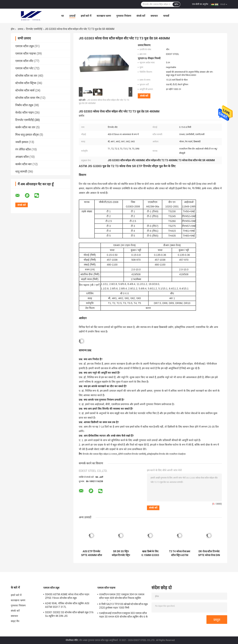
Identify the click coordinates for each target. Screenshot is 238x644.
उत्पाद (20, 29)
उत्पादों (72, 16)
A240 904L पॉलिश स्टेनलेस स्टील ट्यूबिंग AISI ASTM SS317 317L (67, 605)
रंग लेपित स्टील (23, 149)
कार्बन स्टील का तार (25, 127)
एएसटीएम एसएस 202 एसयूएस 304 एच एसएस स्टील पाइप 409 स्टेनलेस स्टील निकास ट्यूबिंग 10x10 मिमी (122, 597)
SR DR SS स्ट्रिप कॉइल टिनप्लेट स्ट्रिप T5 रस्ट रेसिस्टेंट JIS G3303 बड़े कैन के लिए (121, 553)
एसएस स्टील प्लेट (24, 68)
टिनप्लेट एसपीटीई (34, 29)
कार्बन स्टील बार (24, 164)
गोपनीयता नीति (72, 640)
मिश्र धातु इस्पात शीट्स (27, 135)
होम (13, 29)
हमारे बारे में (86, 16)
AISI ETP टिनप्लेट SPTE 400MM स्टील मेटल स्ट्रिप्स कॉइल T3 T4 (92, 553)
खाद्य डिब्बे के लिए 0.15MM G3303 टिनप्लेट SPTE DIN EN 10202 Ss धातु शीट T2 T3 (150, 553)
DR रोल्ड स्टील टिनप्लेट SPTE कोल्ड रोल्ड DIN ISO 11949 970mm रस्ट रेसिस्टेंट (209, 553)
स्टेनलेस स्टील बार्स (25, 90)
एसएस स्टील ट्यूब (25, 46)
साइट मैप (15, 621)
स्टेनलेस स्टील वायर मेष (27, 98)
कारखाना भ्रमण (104, 16)
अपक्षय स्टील (22, 157)
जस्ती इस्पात (22, 142)
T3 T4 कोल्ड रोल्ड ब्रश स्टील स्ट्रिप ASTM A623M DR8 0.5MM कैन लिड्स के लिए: (180, 553)
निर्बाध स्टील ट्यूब (24, 105)
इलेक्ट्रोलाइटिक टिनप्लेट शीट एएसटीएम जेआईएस (166, 454)
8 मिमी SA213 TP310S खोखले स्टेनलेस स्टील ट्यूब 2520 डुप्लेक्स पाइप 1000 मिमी (123, 606)
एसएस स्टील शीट (24, 61)
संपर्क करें (141, 16)
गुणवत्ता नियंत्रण (124, 16)
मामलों (166, 16)
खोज (176, 4)
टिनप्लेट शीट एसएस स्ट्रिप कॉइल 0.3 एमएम (100, 454)
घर (63, 16)
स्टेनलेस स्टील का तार (26, 76)
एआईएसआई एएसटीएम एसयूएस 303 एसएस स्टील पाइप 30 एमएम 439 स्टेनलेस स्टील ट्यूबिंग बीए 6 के (123, 615)
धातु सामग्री (21, 172)
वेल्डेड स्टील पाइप (25, 113)
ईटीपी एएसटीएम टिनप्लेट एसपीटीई (132, 454)
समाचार (154, 16)
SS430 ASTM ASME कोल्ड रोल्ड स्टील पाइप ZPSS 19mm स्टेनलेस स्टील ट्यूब (67, 596)
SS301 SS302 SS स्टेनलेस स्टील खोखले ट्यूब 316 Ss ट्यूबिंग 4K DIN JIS (69, 614)
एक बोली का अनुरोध (200, 4)
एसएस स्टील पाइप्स (26, 54)
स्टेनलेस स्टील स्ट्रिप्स (26, 83)
